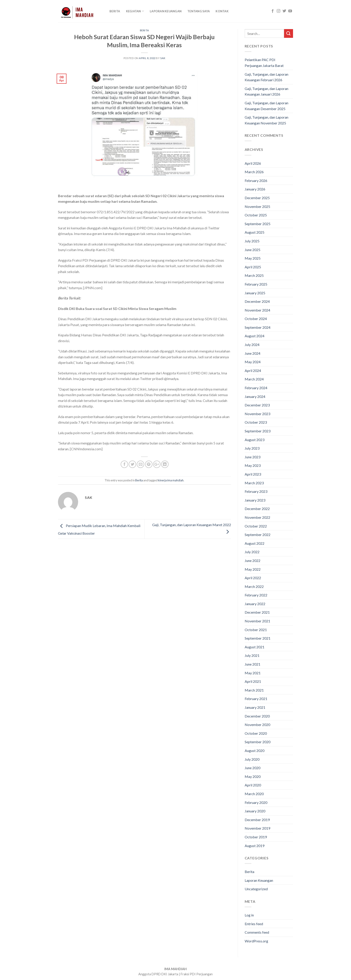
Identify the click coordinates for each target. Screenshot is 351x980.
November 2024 (257, 310)
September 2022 (258, 535)
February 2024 (256, 388)
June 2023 (253, 457)
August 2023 (255, 440)
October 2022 (256, 526)
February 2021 (256, 699)
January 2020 (255, 811)
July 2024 (252, 345)
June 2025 (253, 250)
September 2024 (258, 327)
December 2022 (257, 509)
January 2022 (255, 604)
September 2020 (258, 742)
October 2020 (256, 733)
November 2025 (257, 206)
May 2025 (253, 258)
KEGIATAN (135, 11)
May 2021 (253, 673)
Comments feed (257, 932)
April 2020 (253, 785)
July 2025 (252, 241)
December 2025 (257, 198)
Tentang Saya (199, 11)
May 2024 (253, 362)
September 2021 (258, 638)
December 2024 (257, 301)
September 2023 (258, 431)
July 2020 (252, 759)
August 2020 (255, 750)
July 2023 (252, 448)
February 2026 (256, 180)
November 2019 (257, 828)
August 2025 (255, 232)
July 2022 (252, 552)
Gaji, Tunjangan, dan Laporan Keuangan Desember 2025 (266, 106)
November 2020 (257, 725)
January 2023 (255, 500)
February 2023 (256, 491)
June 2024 (253, 353)
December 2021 (257, 612)
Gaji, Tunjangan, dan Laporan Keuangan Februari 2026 (266, 77)
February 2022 (256, 595)
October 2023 (256, 422)
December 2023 (257, 405)
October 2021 (256, 630)
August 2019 (255, 846)
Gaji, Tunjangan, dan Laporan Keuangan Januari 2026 (266, 91)
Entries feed (254, 924)
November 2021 (257, 621)
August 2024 (255, 336)
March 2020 (254, 794)
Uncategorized (256, 889)
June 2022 (253, 560)
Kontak (222, 11)
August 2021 (255, 647)
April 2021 (253, 681)
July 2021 (252, 655)
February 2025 (256, 284)
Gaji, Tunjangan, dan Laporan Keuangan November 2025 (266, 120)
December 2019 (257, 820)
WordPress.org (256, 941)
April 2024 (253, 370)
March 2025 (254, 275)
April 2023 (253, 474)
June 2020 (253, 768)
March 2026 (254, 172)
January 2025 (255, 293)
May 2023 (253, 465)
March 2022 (254, 586)
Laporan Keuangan (166, 11)
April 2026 (253, 163)
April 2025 (253, 267)
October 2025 (256, 215)
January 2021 (255, 707)
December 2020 (257, 716)
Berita (115, 11)
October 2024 (256, 319)
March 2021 (254, 690)
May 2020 (253, 776)
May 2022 (253, 569)
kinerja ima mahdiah (171, 480)
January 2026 (255, 189)
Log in (249, 915)
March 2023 (254, 483)
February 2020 (256, 802)
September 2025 (258, 224)
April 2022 (253, 578)
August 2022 (255, 543)
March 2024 (254, 379)
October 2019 (256, 837)
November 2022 (257, 517)
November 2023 (257, 414)
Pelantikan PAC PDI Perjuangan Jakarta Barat (264, 63)
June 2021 (253, 664)
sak (163, 58)
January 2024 (255, 396)
